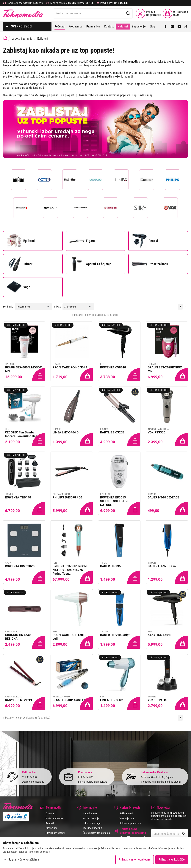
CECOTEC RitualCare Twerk (72, 700)
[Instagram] (172, 27)
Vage (18, 287)
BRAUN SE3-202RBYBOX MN (165, 369)
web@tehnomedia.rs (33, 782)
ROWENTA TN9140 (18, 497)
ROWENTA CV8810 (113, 367)
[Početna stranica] (5, 38)
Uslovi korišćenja (92, 823)
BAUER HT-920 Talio (162, 566)
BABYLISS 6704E (160, 635)
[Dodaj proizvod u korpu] (39, 375)
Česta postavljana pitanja (96, 833)
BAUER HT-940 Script (115, 635)
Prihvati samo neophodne (135, 859)
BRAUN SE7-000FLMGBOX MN (23, 369)
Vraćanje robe (127, 818)
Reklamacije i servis (130, 823)
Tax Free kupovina (92, 828)
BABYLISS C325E (112, 432)
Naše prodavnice (55, 818)
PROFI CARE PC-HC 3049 (70, 367)
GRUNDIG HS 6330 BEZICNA (18, 637)
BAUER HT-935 (110, 566)
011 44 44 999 (30, 777)
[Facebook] (166, 27)
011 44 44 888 (86, 777)
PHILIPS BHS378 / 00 (67, 497)
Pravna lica (51, 828)
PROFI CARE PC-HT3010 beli (69, 637)
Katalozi (123, 26)
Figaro (82, 241)
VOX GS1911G (158, 700)
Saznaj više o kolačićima (24, 859)
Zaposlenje (139, 26)
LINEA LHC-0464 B (66, 432)
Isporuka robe (90, 813)
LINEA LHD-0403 (112, 700)
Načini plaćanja (91, 818)
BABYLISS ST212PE (19, 700)
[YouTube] (179, 27)
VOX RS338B (156, 432)
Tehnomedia (23, 13)
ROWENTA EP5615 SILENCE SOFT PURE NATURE (115, 501)
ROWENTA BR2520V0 (20, 566)
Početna (60, 26)
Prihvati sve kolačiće (172, 859)
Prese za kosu (150, 264)
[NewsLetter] (183, 834)
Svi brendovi (126, 813)
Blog (152, 26)
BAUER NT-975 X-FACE (163, 497)
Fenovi (145, 241)
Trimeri (20, 264)
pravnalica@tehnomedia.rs (93, 782)
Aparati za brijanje (90, 264)
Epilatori (21, 241)
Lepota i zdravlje (22, 39)
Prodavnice (76, 26)
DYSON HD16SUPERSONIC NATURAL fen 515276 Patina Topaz (71, 570)
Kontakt (109, 26)
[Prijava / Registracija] (148, 13)
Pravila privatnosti (55, 833)
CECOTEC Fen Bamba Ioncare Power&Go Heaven (24, 434)
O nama (50, 813)
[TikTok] (186, 27)
